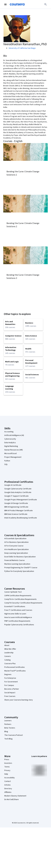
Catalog (7, 660)
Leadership (9, 653)
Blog (6, 732)
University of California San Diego (22, 48)
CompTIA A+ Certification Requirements (20, 599)
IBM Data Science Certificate (16, 514)
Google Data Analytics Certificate (18, 492)
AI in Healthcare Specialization (17, 549)
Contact (8, 781)
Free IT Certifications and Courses (18, 610)
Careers (8, 656)
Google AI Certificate (13, 485)
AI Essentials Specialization (15, 539)
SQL (6, 464)
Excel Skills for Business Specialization (20, 557)
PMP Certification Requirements (17, 621)
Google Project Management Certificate (21, 500)
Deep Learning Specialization (16, 553)
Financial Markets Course (14, 560)
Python (7, 461)
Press (7, 760)
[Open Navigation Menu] (5, 4)
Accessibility (10, 778)
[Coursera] (17, 4)
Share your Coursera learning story (19, 700)
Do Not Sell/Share (11, 800)
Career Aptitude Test (13, 592)
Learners (8, 721)
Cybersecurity (10, 439)
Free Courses (10, 696)
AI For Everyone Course (14, 546)
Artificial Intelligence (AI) (14, 435)
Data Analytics (10, 443)
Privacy (7, 770)
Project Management (13, 457)
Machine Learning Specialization (17, 564)
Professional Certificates (15, 667)
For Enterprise (10, 678)
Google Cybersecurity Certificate (18, 489)
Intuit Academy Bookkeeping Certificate (21, 518)
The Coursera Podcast (14, 735)
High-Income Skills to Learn (15, 614)
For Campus (9, 685)
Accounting (9, 432)
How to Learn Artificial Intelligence (18, 617)
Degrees (8, 674)
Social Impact (10, 693)
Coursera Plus (10, 664)
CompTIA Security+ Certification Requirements (23, 603)
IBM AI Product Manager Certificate (18, 511)
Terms (7, 767)
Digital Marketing (11, 446)
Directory (8, 789)
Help (6, 774)
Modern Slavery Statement (15, 796)
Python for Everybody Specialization (19, 571)
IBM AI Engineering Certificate (16, 507)
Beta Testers (10, 728)
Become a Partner (12, 689)
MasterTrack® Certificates (15, 671)
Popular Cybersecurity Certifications (19, 625)
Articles (7, 785)
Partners (8, 724)
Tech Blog (8, 739)
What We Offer (10, 649)
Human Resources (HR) (14, 450)
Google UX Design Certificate (16, 503)
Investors (8, 763)
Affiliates (8, 792)
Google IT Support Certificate (16, 496)
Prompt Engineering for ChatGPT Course (21, 568)
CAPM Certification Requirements (18, 596)
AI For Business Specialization (16, 542)
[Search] (46, 4)
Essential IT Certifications (15, 607)
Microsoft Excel (10, 454)
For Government (11, 682)
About (7, 645)
